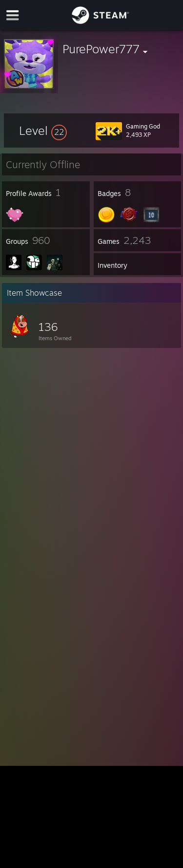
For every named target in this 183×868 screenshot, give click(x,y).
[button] (43, 130)
